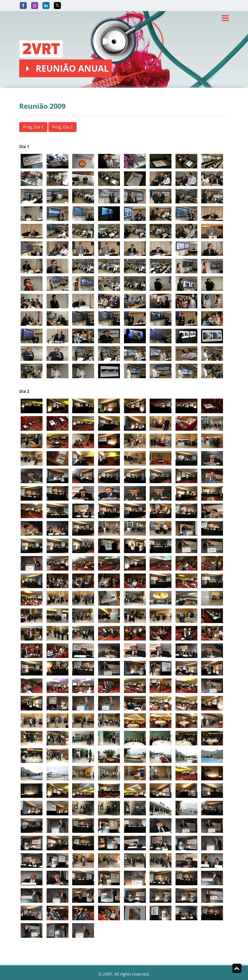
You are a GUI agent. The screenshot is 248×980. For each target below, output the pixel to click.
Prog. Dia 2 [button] (62, 127)
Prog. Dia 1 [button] (33, 127)
